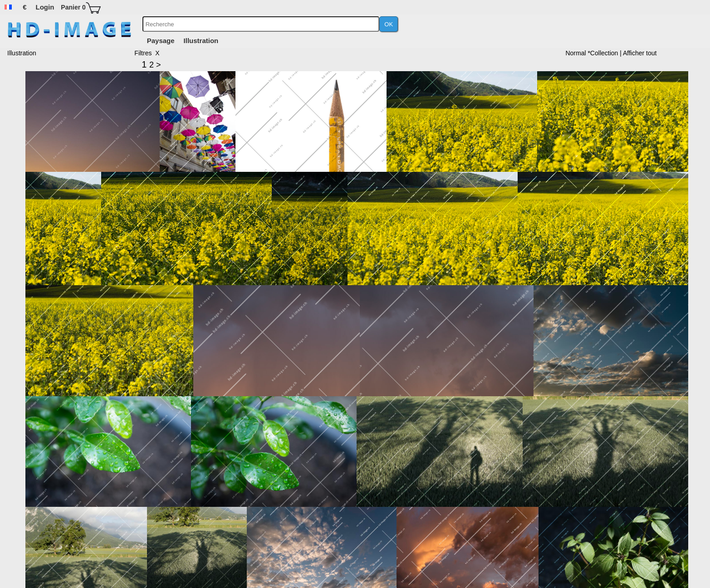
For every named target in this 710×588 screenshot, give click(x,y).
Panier (73, 7)
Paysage (161, 41)
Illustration (201, 41)
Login (45, 7)
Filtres (143, 53)
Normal (576, 53)
